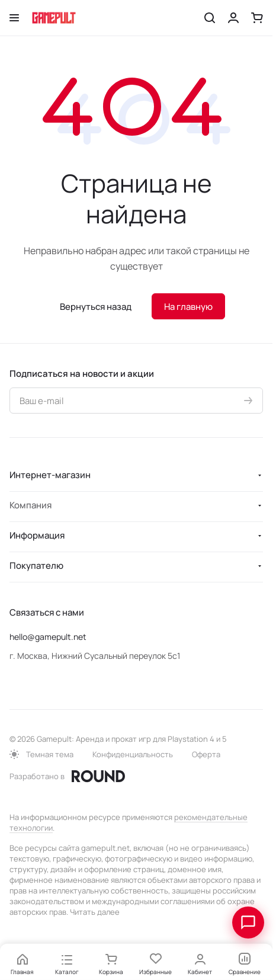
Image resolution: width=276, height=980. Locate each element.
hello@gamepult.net (48, 637)
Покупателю (36, 566)
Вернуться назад (96, 307)
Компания (31, 505)
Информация (37, 535)
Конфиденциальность (133, 754)
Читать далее (95, 912)
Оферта (206, 754)
